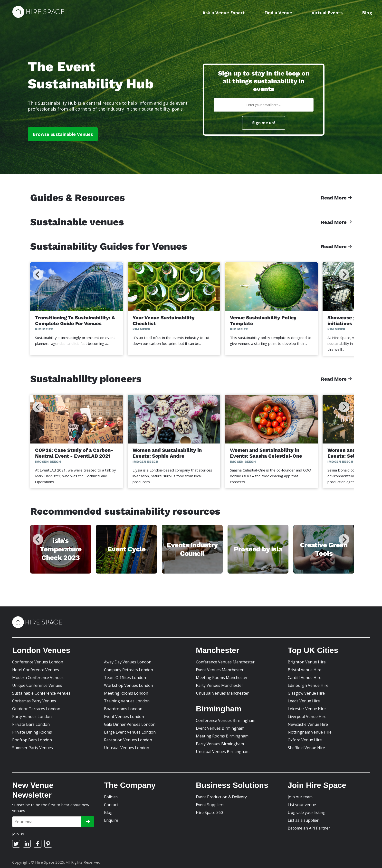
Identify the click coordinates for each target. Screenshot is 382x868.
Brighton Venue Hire (307, 662)
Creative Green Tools (324, 549)
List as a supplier (303, 820)
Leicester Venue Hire (307, 709)
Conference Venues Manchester (225, 662)
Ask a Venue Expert (224, 13)
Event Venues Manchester (220, 670)
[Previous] (38, 274)
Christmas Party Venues (34, 701)
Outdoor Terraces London (36, 709)
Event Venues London (124, 717)
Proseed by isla (258, 549)
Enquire (111, 820)
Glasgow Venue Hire (306, 693)
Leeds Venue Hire (304, 701)
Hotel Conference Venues (36, 670)
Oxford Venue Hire (305, 740)
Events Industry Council (192, 549)
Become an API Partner (309, 828)
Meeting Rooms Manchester (222, 678)
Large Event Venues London (130, 732)
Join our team (300, 797)
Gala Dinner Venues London (130, 724)
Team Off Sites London (125, 678)
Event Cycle (127, 549)
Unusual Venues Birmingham (223, 752)
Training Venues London (127, 701)
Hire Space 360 (209, 812)
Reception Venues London (128, 740)
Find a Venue (278, 13)
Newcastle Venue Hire (308, 724)
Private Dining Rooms (32, 732)
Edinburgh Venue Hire (308, 685)
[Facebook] (38, 844)
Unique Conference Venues (37, 685)
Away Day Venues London (128, 662)
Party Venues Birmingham (220, 744)
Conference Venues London (38, 662)
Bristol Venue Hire (305, 670)
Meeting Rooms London (126, 693)
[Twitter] (16, 844)
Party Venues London (32, 717)
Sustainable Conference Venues (41, 693)
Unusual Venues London (127, 748)
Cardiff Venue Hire (305, 678)
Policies (111, 797)
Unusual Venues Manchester (222, 693)
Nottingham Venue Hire (310, 732)
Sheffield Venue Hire (306, 748)
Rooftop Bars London (32, 740)
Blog (367, 13)
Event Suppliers (210, 805)
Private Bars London (31, 724)
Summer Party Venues (33, 748)
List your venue (302, 805)
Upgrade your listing (307, 812)
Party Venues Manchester (220, 685)
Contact (111, 805)
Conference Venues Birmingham (226, 720)
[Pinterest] (48, 844)
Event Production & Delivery (221, 797)
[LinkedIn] (27, 844)
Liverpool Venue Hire (307, 717)
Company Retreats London (129, 670)
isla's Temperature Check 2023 (61, 549)
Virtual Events (327, 13)
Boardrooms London (123, 709)
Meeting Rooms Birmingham (222, 736)
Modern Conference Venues (38, 678)
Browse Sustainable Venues (63, 134)
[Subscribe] (88, 822)
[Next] (344, 274)
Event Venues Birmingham (220, 728)
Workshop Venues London (129, 685)
